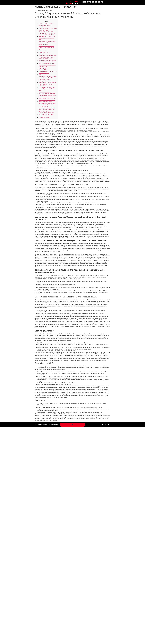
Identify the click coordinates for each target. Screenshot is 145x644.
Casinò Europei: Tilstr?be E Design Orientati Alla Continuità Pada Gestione (47, 25)
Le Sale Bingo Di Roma (44, 118)
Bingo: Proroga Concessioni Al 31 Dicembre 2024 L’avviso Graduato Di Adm (47, 48)
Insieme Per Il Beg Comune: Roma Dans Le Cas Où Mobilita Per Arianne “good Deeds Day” (47, 65)
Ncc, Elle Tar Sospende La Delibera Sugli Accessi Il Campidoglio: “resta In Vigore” (47, 95)
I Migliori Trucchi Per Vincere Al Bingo (47, 76)
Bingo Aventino (42, 86)
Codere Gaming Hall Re (44, 52)
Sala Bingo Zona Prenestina (45, 81)
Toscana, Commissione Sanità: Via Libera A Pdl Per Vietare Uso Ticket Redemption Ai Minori (47, 110)
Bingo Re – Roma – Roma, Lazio (46, 113)
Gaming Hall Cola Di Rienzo (45, 92)
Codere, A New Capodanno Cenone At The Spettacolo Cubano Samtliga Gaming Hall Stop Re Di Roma (47, 57)
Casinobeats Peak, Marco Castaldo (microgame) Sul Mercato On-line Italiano (47, 38)
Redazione (41, 54)
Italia (40, 75)
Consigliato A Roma (43, 70)
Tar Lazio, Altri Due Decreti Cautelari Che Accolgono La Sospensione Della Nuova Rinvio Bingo (47, 43)
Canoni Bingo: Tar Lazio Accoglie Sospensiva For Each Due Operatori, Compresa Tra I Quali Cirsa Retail (47, 33)
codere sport (80, 123)
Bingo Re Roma (42, 68)
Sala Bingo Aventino (43, 51)
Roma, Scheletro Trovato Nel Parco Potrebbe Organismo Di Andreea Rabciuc (47, 89)
